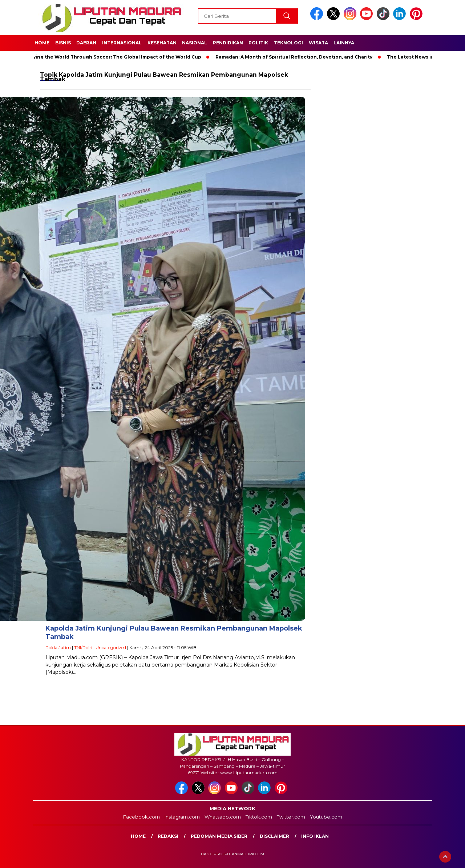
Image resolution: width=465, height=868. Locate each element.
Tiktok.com (259, 817)
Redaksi (168, 836)
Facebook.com (141, 817)
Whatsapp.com (223, 817)
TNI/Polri (83, 647)
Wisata (318, 43)
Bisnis (63, 43)
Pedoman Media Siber (219, 836)
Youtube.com (326, 817)
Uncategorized (111, 647)
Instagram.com (182, 817)
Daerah (86, 43)
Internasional (122, 43)
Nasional (195, 43)
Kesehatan (162, 43)
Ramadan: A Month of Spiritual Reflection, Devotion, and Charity (297, 57)
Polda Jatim (58, 647)
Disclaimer (274, 836)
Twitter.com (291, 817)
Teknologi (288, 43)
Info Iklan (315, 836)
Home (42, 43)
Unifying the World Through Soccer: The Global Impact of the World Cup (115, 57)
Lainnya (344, 43)
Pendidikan (228, 43)
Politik (258, 43)
